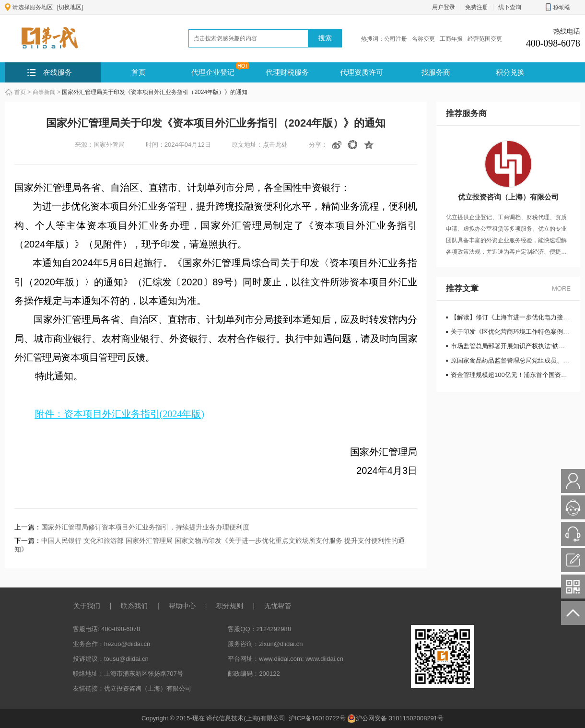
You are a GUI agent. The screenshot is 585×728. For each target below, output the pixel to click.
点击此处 (275, 145)
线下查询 (510, 7)
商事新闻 (44, 92)
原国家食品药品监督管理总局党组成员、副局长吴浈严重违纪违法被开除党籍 (511, 360)
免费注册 (477, 7)
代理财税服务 (287, 72)
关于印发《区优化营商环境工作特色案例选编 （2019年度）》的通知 (511, 332)
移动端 (558, 7)
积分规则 (230, 606)
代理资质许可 (362, 72)
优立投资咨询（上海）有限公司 (148, 688)
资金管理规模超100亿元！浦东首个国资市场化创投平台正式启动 (511, 375)
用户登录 (444, 7)
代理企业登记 (213, 72)
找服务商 (436, 72)
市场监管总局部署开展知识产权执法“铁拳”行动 (511, 346)
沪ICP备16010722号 (318, 718)
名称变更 (423, 39)
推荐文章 (462, 288)
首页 (139, 72)
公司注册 (396, 39)
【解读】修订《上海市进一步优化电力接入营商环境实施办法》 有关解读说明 (511, 317)
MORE (561, 288)
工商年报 (451, 39)
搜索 (325, 38)
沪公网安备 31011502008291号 (395, 718)
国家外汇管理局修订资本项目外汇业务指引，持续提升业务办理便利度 (145, 527)
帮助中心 (182, 606)
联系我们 (134, 606)
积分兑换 (510, 72)
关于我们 (87, 606)
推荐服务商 (466, 113)
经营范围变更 (485, 39)
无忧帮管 (278, 606)
